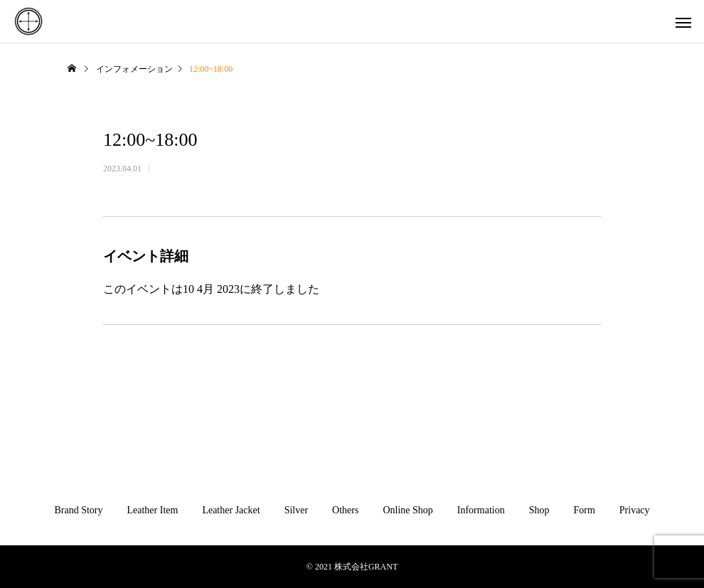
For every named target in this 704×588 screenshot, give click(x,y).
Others (345, 510)
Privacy (635, 510)
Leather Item (152, 510)
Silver (296, 510)
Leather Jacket (231, 510)
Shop (539, 510)
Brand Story (78, 510)
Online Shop (407, 510)
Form (584, 510)
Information (481, 510)
